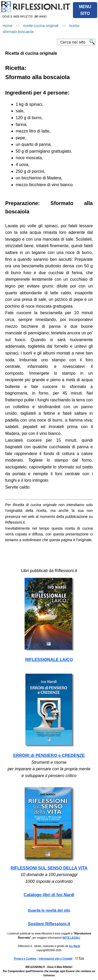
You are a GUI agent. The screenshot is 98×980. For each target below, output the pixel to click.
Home (7, 26)
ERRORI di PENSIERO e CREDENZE (49, 755)
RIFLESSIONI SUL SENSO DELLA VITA (49, 868)
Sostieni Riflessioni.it (49, 924)
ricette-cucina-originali (41, 26)
